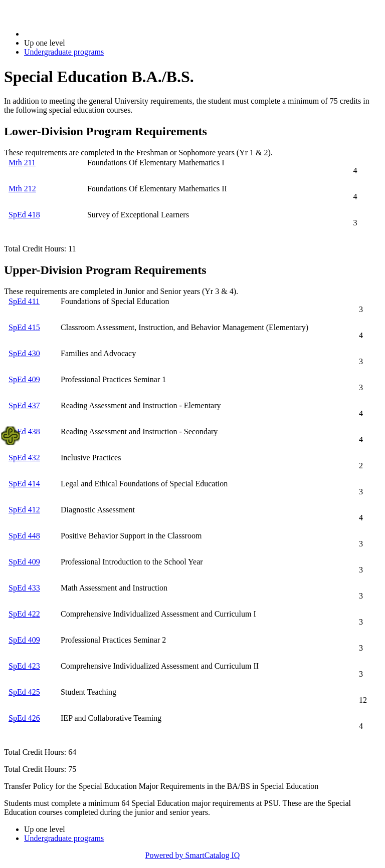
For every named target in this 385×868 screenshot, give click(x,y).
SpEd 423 (24, 666)
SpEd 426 (24, 718)
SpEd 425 (24, 692)
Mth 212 (22, 189)
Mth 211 (22, 163)
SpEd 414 (24, 484)
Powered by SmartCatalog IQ (193, 855)
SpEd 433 (24, 588)
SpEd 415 (24, 327)
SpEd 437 (24, 405)
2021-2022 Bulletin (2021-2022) (76, 34)
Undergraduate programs (64, 52)
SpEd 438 (24, 431)
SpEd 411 (24, 301)
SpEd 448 (24, 536)
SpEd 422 (24, 614)
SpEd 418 (24, 215)
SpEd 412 (24, 510)
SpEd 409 (24, 379)
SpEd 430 (24, 353)
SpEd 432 (24, 458)
